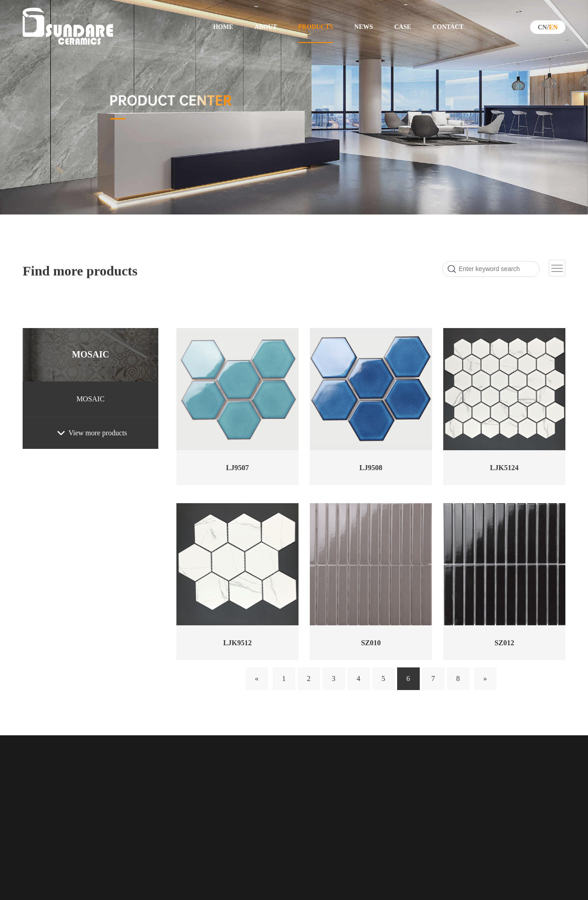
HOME (223, 27)
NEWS (363, 27)
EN (553, 27)
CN (542, 27)
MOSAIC (90, 354)
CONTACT (448, 27)
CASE (403, 27)
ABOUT (266, 27)
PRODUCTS (315, 27)
